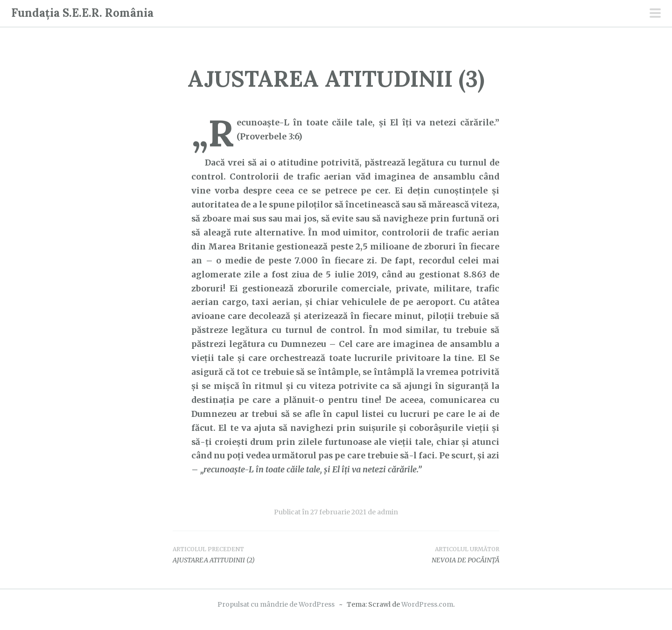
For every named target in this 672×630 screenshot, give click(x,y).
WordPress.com (427, 604)
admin (388, 512)
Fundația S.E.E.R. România (82, 13)
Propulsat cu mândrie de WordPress (276, 604)
